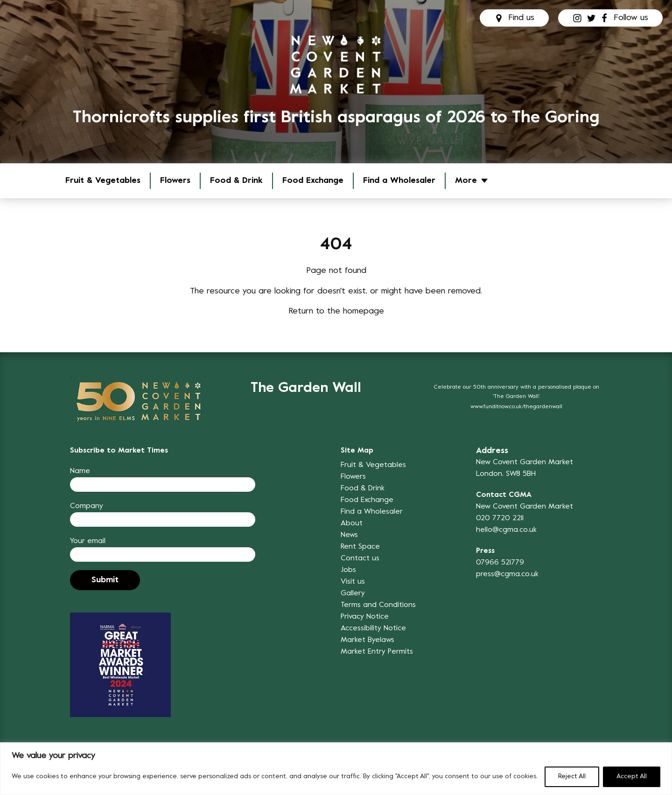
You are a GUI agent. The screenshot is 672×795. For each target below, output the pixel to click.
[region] (336, 769)
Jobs (348, 570)
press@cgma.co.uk (507, 574)
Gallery (353, 593)
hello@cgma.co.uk (506, 530)
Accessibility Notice (373, 628)
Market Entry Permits (377, 652)
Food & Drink (236, 181)
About (352, 523)
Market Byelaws (367, 640)
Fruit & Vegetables (103, 181)
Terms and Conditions (378, 605)
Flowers (175, 181)
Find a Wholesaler (399, 181)
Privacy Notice (365, 617)
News (349, 535)
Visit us (353, 582)
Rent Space (360, 547)
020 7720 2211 (500, 518)
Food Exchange (313, 181)
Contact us (360, 558)
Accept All (632, 777)
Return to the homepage (336, 311)
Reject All (572, 777)
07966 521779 (500, 563)
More (466, 181)
